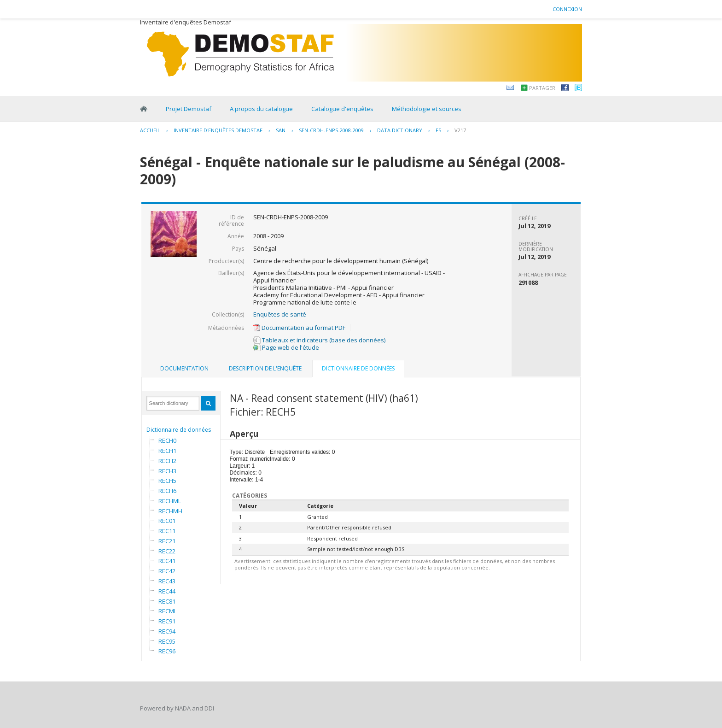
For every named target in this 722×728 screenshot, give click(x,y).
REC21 (167, 541)
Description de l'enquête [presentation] (265, 368)
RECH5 (167, 481)
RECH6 (167, 491)
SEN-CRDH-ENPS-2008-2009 (331, 130)
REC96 (167, 651)
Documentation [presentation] (184, 368)
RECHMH (170, 511)
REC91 (167, 621)
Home (144, 109)
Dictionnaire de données (179, 430)
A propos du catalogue (261, 109)
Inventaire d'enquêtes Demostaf (218, 130)
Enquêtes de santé (280, 314)
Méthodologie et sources (427, 109)
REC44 (167, 591)
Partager (542, 88)
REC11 (167, 531)
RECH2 (167, 461)
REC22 (167, 551)
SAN (281, 130)
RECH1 (167, 451)
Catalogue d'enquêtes (342, 109)
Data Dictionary (400, 130)
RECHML (170, 501)
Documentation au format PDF (299, 328)
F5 (438, 130)
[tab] (184, 369)
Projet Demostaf (189, 109)
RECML (168, 611)
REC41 (167, 561)
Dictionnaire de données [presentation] (358, 368)
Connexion (567, 9)
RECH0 (167, 440)
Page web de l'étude (286, 347)
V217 (460, 130)
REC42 (167, 571)
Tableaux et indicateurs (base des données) (319, 340)
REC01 (167, 521)
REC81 (167, 601)
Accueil (150, 130)
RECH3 (167, 471)
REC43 (167, 581)
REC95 (167, 641)
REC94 (167, 631)
